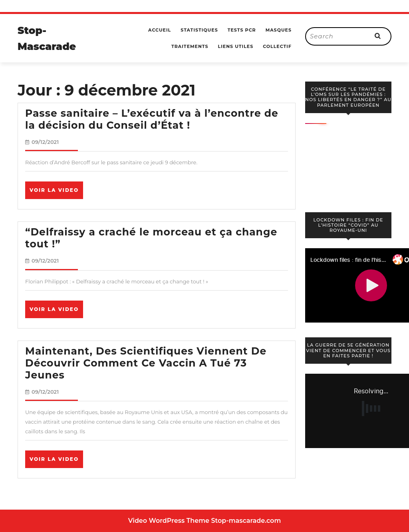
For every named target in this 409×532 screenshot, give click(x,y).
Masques (279, 30)
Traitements (190, 46)
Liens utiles (236, 46)
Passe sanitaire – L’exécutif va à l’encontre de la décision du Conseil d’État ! (152, 119)
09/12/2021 (45, 142)
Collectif (277, 46)
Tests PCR (242, 30)
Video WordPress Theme (169, 521)
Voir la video (56, 193)
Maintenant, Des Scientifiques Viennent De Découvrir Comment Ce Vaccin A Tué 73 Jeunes (146, 363)
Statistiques (199, 30)
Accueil (160, 30)
